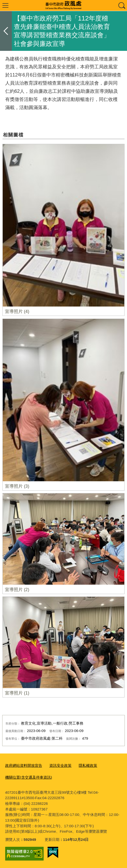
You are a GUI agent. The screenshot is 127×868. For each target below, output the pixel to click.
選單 (5, 5)
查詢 (122, 5)
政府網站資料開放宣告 (24, 765)
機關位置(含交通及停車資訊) (29, 777)
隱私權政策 (88, 765)
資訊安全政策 (60, 765)
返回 (6, 31)
